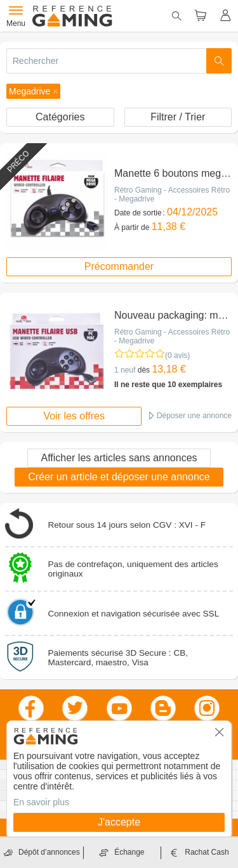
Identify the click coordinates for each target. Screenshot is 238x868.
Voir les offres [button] (74, 416)
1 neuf (125, 370)
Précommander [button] (119, 266)
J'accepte (119, 822)
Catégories (60, 117)
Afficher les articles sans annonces (119, 458)
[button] (33, 91)
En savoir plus (41, 802)
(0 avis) (177, 355)
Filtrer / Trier (178, 117)
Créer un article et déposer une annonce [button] (119, 477)
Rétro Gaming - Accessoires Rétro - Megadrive (172, 195)
